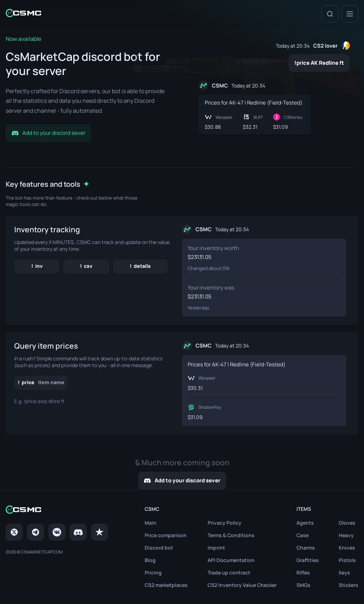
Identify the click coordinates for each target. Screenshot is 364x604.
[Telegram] (36, 532)
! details (140, 266)
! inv (37, 266)
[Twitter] (14, 532)
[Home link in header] (23, 14)
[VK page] (57, 532)
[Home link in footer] (57, 510)
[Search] (330, 14)
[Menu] (350, 14)
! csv (86, 266)
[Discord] (78, 532)
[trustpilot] (100, 532)
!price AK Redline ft (319, 63)
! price (41, 382)
